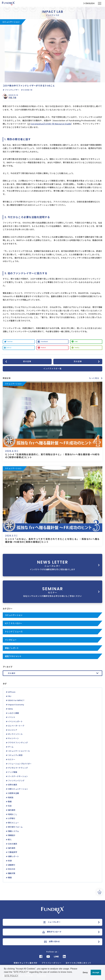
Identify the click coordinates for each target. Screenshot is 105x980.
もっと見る (94, 378)
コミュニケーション (14, 615)
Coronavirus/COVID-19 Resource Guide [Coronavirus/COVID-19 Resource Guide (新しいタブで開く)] (51, 124)
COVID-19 (28, 90)
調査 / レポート (12, 648)
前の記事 (27, 361)
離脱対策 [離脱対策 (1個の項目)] (12, 873)
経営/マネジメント (13, 656)
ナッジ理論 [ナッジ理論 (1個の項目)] (13, 772)
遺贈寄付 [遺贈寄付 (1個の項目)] (12, 865)
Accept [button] (96, 972)
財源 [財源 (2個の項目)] (10, 861)
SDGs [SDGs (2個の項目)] (11, 709)
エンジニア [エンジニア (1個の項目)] (13, 730)
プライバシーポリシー (52, 963)
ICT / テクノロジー (13, 623)
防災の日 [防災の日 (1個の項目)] (12, 869)
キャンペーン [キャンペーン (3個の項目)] (13, 738)
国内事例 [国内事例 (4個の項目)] (12, 810)
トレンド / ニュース (14, 632)
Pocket (43, 348)
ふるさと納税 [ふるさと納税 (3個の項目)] (14, 713)
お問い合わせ (54, 942)
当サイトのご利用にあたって (78, 963)
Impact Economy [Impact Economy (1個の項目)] (16, 705)
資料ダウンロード (54, 932)
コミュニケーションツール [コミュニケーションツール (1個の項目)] (19, 751)
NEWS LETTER (52, 565)
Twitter (10, 342)
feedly (77, 348)
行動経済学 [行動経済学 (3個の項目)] (13, 852)
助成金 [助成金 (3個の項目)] (11, 798)
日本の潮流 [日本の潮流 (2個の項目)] (13, 844)
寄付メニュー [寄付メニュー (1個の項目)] (14, 823)
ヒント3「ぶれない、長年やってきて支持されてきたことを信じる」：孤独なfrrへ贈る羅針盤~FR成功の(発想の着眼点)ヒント (52, 541)
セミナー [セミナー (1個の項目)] (12, 760)
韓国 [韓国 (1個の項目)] (10, 878)
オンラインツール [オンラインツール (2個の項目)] (15, 734)
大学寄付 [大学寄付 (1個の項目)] (12, 818)
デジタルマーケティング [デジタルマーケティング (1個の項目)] (18, 768)
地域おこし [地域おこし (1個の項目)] (13, 814)
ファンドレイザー (12, 90)
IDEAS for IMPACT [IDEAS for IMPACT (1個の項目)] (16, 700)
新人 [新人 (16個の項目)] (10, 840)
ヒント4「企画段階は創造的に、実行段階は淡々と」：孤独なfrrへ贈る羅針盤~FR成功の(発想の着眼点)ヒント (52, 456)
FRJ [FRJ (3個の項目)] (10, 696)
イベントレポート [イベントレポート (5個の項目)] (15, 722)
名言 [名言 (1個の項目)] (10, 806)
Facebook (44, 342)
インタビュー (11, 640)
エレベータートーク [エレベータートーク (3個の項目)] (16, 726)
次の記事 (78, 361)
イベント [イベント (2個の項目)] (12, 717)
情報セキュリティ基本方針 (26, 963)
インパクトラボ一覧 (52, 369)
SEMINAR (52, 592)
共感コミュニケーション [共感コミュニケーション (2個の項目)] (18, 789)
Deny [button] (85, 972)
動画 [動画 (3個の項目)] (10, 802)
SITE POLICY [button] (11, 976)
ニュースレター (54, 922)
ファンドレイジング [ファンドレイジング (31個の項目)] (16, 781)
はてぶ (9, 348)
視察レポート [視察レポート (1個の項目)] (14, 856)
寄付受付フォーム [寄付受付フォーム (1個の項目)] (15, 827)
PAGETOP (99, 892)
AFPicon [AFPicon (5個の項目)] (12, 692)
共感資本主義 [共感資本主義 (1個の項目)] (14, 793)
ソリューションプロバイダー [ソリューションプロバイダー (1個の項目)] (20, 764)
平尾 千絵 (12, 98)
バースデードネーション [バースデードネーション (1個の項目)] (18, 776)
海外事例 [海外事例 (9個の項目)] (12, 848)
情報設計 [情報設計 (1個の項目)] (12, 835)
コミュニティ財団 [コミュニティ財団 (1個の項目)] (15, 755)
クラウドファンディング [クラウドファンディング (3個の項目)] (18, 743)
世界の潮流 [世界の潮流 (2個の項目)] (13, 785)
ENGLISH (90, 3)
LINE (76, 342)
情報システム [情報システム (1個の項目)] (14, 831)
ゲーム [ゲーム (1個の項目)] (11, 747)
